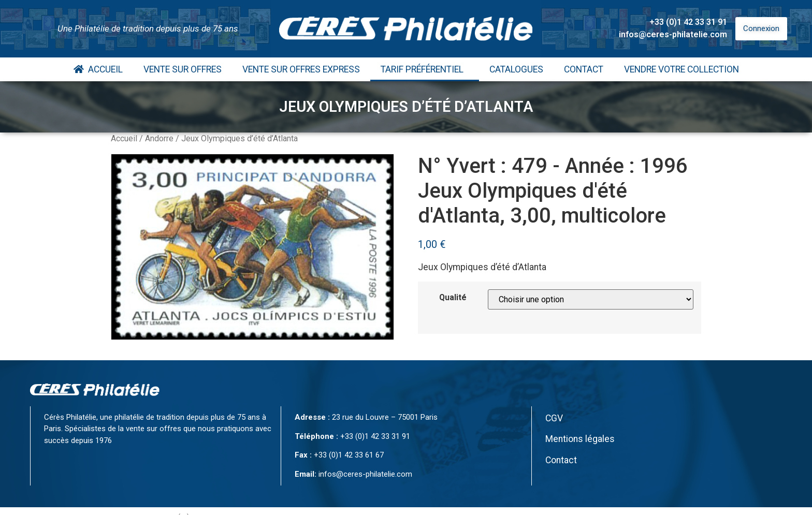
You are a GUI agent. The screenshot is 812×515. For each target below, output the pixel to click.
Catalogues (516, 69)
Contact (584, 69)
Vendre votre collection (682, 69)
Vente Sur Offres (183, 69)
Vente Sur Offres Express (301, 69)
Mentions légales (580, 439)
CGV (554, 418)
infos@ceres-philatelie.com (673, 34)
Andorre (159, 138)
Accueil (98, 69)
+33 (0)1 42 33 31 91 (688, 22)
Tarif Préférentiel (425, 69)
